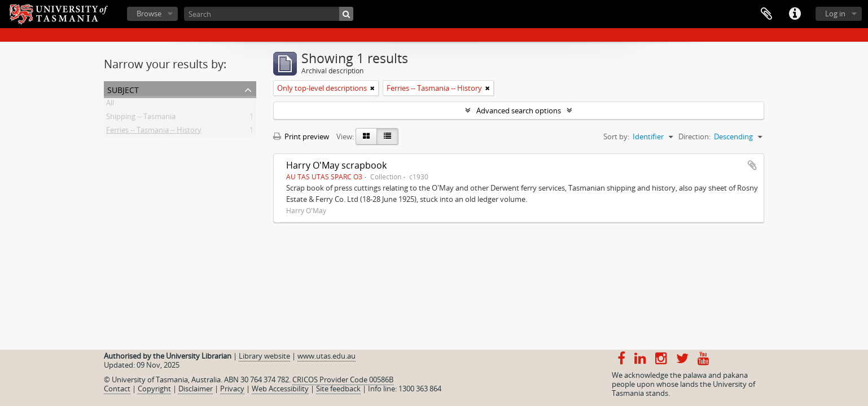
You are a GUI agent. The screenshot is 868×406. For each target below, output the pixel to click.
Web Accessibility (280, 389)
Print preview (301, 136)
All (110, 105)
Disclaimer (196, 389)
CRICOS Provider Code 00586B (343, 379)
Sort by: (616, 136)
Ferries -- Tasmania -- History (154, 132)
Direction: (694, 136)
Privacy (232, 389)
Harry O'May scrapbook (336, 165)
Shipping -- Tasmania (141, 118)
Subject (123, 89)
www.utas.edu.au (326, 356)
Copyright (154, 389)
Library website (264, 356)
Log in (835, 14)
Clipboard (766, 14)
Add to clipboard (752, 165)
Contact (117, 389)
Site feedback (338, 389)
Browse (149, 14)
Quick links (795, 14)
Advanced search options (519, 111)
